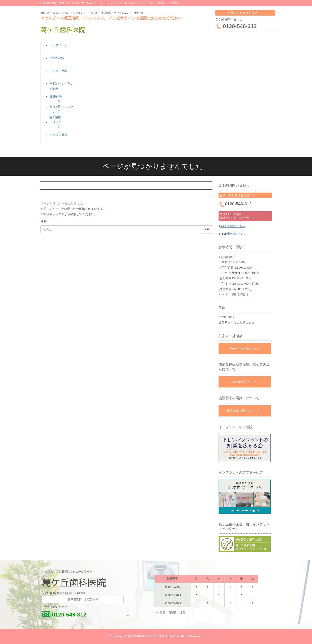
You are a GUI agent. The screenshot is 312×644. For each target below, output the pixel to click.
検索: (44, 222)
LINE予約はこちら (233, 234)
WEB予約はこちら (233, 226)
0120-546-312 (64, 614)
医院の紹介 (57, 58)
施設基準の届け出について (245, 411)
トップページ (58, 45)
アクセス (55, 122)
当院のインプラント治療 (63, 86)
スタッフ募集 (58, 135)
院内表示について (245, 382)
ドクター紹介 (58, 71)
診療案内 (55, 96)
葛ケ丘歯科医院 (63, 30)
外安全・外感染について (245, 348)
